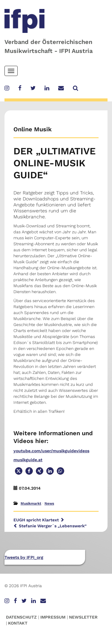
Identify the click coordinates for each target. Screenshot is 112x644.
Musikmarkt (31, 503)
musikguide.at (28, 460)
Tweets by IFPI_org (24, 557)
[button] (19, 471)
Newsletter (83, 617)
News (49, 503)
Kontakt (18, 623)
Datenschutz (21, 617)
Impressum (53, 617)
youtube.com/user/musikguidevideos (51, 451)
